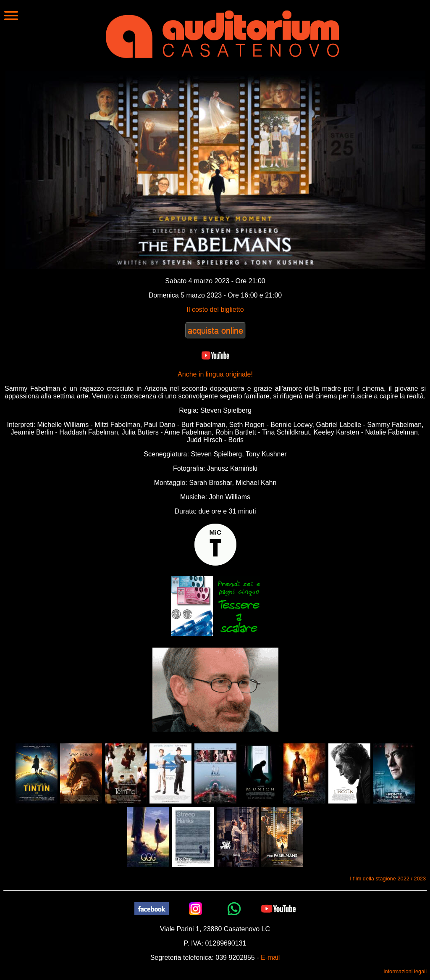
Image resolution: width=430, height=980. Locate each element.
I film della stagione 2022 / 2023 (388, 879)
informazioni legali (405, 971)
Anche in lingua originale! (215, 374)
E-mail (270, 958)
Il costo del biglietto (215, 310)
